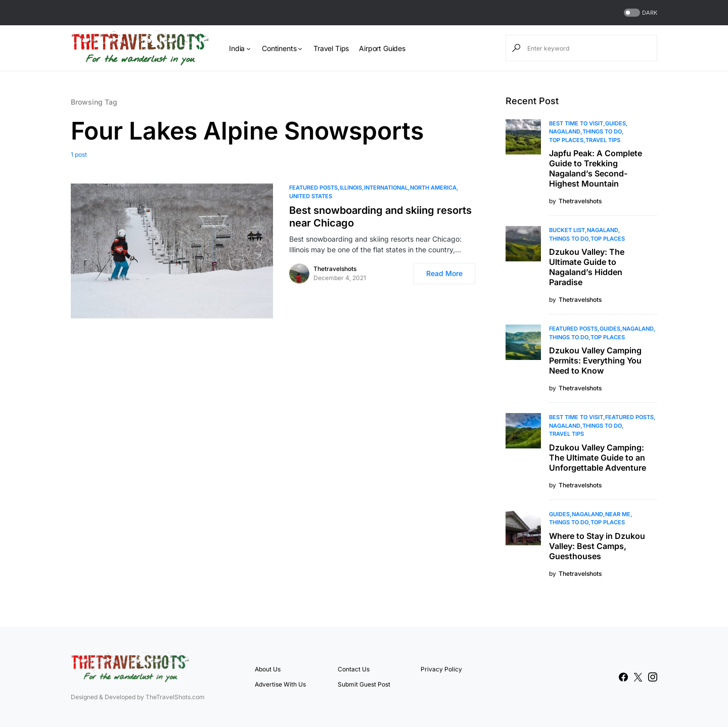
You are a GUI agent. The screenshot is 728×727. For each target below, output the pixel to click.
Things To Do (602, 131)
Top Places (566, 140)
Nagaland (565, 131)
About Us (268, 669)
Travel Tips (603, 140)
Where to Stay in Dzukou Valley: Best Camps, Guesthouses (597, 546)
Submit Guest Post (364, 684)
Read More (444, 273)
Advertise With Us (280, 684)
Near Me (618, 514)
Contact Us (354, 669)
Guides (616, 123)
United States (311, 196)
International (386, 188)
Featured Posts (313, 188)
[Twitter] (638, 677)
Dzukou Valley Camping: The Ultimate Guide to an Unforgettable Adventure (598, 458)
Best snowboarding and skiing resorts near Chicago (380, 217)
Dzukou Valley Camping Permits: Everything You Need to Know (595, 360)
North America (433, 188)
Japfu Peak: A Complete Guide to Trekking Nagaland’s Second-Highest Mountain (596, 168)
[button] (640, 13)
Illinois (351, 188)
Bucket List (567, 230)
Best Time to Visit (576, 123)
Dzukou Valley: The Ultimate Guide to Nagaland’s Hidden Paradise (587, 267)
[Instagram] (653, 677)
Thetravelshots (335, 269)
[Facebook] (623, 677)
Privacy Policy (441, 669)
